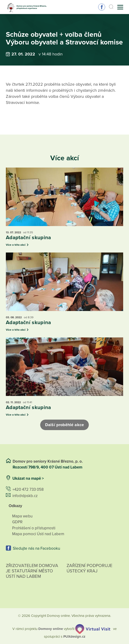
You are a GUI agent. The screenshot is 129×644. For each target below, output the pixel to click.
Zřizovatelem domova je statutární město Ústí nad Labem (32, 576)
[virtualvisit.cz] (93, 629)
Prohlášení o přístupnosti (34, 528)
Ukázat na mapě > (28, 478)
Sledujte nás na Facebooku (102, 7)
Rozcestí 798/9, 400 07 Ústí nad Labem (48, 467)
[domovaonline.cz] (51, 629)
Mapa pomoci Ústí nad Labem (38, 534)
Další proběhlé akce (64, 425)
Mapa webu (22, 516)
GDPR (17, 522)
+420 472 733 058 (28, 489)
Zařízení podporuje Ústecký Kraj (90, 568)
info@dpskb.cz (25, 496)
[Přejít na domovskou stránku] (28, 7)
